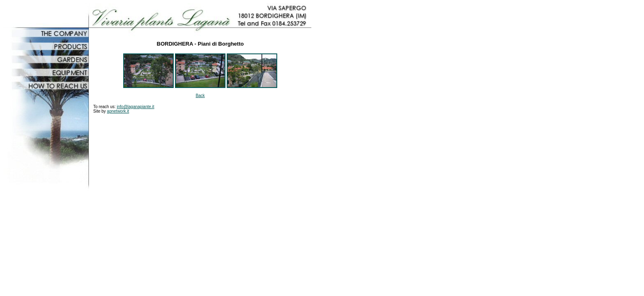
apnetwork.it (118, 111)
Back (200, 96)
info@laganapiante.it (135, 107)
